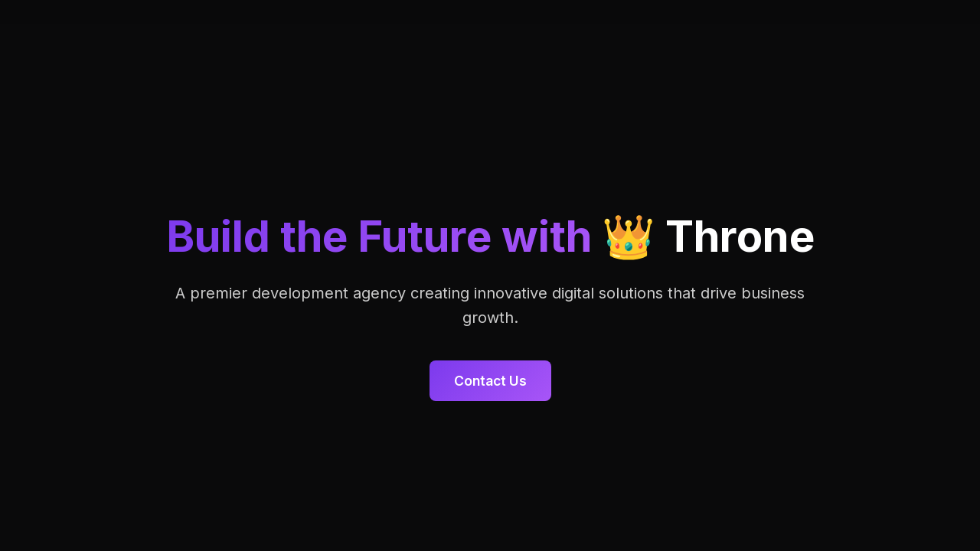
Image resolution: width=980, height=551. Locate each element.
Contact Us (490, 381)
